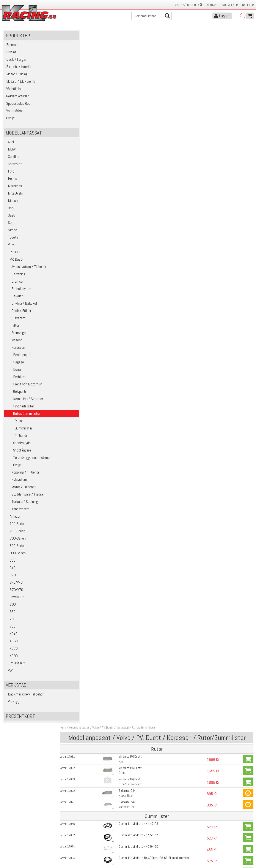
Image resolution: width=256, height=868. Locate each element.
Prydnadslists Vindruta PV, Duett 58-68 (141, 195)
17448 (77, 437)
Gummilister (19, 430)
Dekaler (14, 298)
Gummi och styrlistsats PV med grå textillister (146, 437)
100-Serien (15, 525)
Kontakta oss (74, 829)
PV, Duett (14, 261)
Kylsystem (16, 481)
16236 (77, 250)
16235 (77, 261)
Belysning (15, 276)
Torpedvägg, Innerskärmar (28, 459)
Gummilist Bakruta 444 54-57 (135, 371)
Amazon (13, 518)
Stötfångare (18, 452)
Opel (9, 210)
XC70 (11, 650)
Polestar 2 (15, 665)
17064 (77, 162)
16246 (77, 228)
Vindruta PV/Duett (127, 63)
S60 (10, 606)
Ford (10, 173)
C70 (10, 577)
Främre (120, 354)
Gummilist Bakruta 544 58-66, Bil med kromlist (146, 382)
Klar (118, 68)
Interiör (13, 342)
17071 (77, 107)
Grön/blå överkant (127, 90)
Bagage (14, 364)
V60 (10, 628)
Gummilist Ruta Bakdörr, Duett (135, 404)
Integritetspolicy (76, 847)
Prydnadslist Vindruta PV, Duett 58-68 (140, 184)
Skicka (142, 810)
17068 (77, 305)
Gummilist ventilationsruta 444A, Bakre (141, 250)
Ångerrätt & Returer (78, 842)
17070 (77, 316)
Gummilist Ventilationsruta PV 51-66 (139, 261)
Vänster (120, 200)
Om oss (135, 829)
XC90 (11, 658)
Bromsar (14, 283)
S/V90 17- (15, 599)
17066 (77, 382)
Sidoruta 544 (124, 96)
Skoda (11, 232)
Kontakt (212, 5)
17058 (77, 371)
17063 (77, 85)
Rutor (14, 423)
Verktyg (12, 703)
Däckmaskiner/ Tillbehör (24, 696)
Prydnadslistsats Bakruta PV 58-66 (139, 206)
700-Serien (15, 540)
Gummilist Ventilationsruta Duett (137, 217)
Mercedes (13, 188)
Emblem (15, 379)
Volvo (10, 246)
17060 (77, 294)
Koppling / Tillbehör (22, 474)
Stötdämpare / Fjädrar (24, 496)
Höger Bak (122, 101)
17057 (77, 140)
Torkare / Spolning (21, 503)
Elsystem (15, 320)
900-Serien (15, 555)
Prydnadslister (19, 408)
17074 (77, 151)
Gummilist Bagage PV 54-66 (134, 426)
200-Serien (15, 533)
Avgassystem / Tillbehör (26, 268)
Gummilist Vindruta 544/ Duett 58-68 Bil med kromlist (151, 162)
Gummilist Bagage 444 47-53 (135, 415)
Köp (248, 66)
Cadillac (12, 158)
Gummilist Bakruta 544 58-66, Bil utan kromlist (146, 393)
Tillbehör (16, 437)
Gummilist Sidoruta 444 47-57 (135, 294)
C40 (10, 569)
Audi (9, 144)
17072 (77, 96)
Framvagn (15, 335)
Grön (118, 79)
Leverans (71, 838)
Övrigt (13, 467)
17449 (77, 448)
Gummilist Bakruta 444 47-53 (135, 360)
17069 (77, 327)
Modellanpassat (85, 34)
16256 (77, 404)
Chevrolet (13, 166)
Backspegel (17, 357)
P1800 (12, 254)
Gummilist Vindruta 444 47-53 (135, 129)
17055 (77, 129)
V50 (10, 621)
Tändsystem (17, 511)
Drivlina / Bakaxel (21, 305)
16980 (77, 469)
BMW (10, 151)
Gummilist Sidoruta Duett (132, 338)
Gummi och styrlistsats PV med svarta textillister (148, 448)
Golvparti (15, 393)
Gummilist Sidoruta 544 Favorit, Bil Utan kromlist (147, 305)
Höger (119, 189)
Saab (10, 217)
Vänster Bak (123, 112)
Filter (12, 327)
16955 (77, 195)
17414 (77, 184)
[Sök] (152, 16)
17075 (77, 338)
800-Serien (15, 547)
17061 (77, 63)
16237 (77, 283)
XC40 (11, 636)
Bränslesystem (19, 291)
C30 (10, 562)
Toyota (11, 239)
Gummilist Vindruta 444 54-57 (135, 140)
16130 (77, 426)
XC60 (11, 643)
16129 (77, 415)
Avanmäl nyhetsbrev (15, 851)
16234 (77, 272)
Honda (11, 180)
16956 (77, 206)
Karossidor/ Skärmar (24, 401)
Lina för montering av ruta (132, 469)
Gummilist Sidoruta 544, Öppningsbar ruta (143, 316)
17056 (77, 360)
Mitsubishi (14, 195)
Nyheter (248, 5)
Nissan (11, 202)
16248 (77, 239)
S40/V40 (14, 584)
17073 (77, 349)
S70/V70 (14, 592)
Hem (69, 34)
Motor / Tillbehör (20, 489)
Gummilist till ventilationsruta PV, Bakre (141, 283)
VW (9, 672)
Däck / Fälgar (18, 313)
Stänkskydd (18, 445)
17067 (77, 393)
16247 (77, 217)
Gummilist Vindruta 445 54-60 (135, 151)
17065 (77, 173)
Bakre (119, 244)
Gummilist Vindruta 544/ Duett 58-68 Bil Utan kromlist (151, 173)
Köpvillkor (230, 5)
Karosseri (15, 349)
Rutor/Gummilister (150, 34)
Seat (10, 224)
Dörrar (13, 371)
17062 (77, 74)
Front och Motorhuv (23, 386)
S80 (10, 614)
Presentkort (20, 718)
